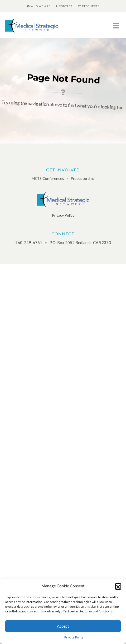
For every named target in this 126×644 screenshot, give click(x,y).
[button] (118, 586)
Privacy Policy (74, 637)
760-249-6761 (29, 242)
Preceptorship (83, 178)
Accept (63, 626)
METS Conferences (48, 178)
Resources (89, 6)
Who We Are (39, 6)
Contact (64, 6)
